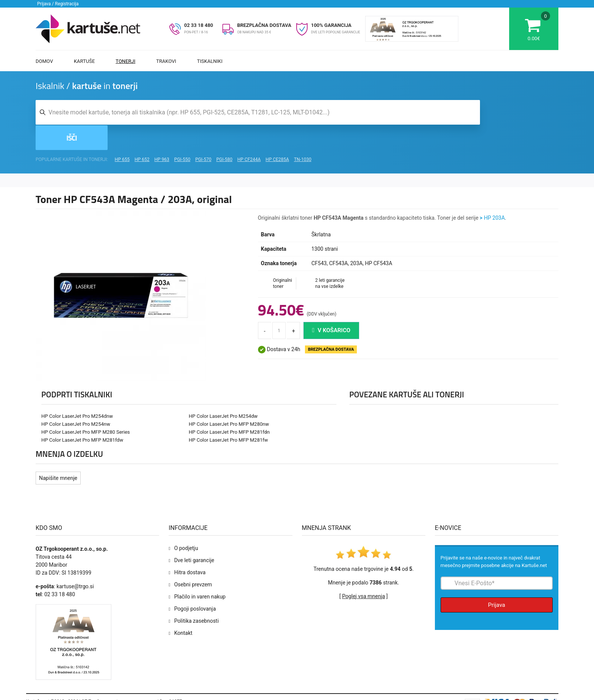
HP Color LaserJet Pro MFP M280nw (229, 400)
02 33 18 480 (199, 25)
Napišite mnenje (58, 454)
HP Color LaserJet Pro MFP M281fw (228, 416)
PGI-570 (203, 136)
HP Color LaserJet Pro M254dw (223, 392)
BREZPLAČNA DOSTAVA (264, 25)
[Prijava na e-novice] (497, 559)
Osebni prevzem (193, 561)
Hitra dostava (190, 548)
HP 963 (162, 136)
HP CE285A (277, 136)
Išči (520, 113)
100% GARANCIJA (331, 25)
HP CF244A (249, 136)
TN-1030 (303, 136)
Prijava (496, 581)
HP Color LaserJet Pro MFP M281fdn (229, 408)
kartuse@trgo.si (75, 562)
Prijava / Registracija (58, 4)
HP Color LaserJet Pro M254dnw (77, 392)
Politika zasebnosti (197, 597)
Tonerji (125, 61)
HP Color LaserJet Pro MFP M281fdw (82, 416)
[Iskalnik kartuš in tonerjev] (258, 113)
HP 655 (122, 136)
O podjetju (186, 524)
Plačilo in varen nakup (200, 573)
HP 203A (495, 194)
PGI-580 (224, 136)
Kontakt (183, 609)
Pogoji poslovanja (195, 585)
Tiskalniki (210, 61)
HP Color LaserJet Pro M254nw (76, 400)
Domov (44, 61)
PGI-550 (182, 136)
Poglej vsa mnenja (363, 572)
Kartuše (84, 61)
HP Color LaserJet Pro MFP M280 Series (86, 408)
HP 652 (142, 136)
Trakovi (166, 61)
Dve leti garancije (194, 536)
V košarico (331, 306)
